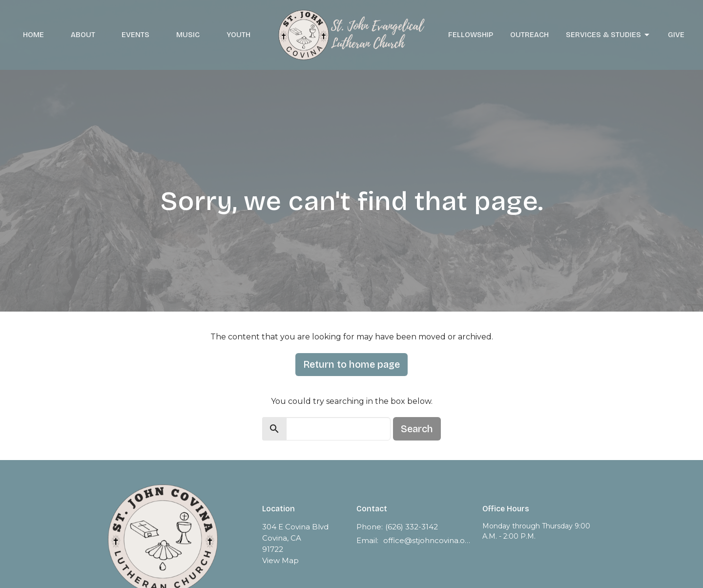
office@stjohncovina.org (428, 540)
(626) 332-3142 (412, 527)
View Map (280, 560)
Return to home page (351, 364)
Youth (238, 35)
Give (676, 35)
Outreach (529, 35)
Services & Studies (608, 35)
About (83, 35)
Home (33, 35)
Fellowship (471, 35)
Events (135, 35)
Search (417, 429)
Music (188, 35)
